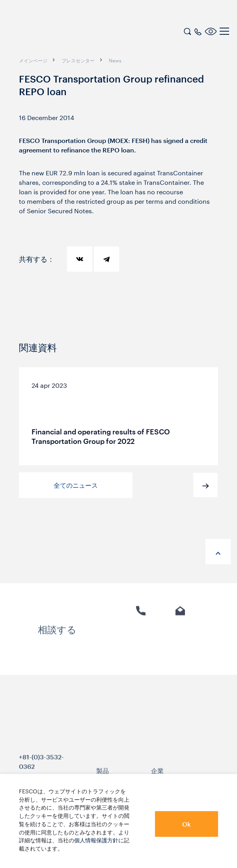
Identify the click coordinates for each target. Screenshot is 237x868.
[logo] (57, 32)
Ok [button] (187, 824)
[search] (187, 30)
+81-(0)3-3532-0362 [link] (41, 771)
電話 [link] (141, 637)
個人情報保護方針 (96, 840)
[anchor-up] (218, 552)
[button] (205, 485)
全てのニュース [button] (76, 485)
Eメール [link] (180, 637)
